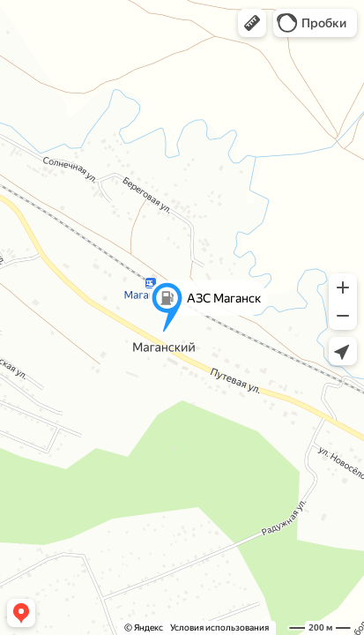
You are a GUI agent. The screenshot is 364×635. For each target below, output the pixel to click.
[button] (252, 23)
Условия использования (219, 628)
